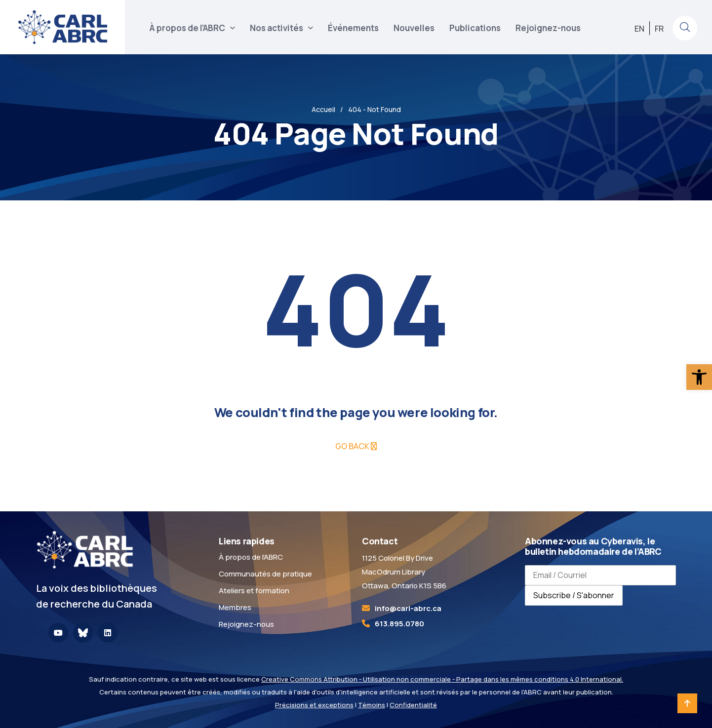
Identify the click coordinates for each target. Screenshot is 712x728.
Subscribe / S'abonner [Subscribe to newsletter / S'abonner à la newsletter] (574, 595)
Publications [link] (475, 28)
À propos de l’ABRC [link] (187, 28)
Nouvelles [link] (414, 28)
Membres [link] (235, 607)
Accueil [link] (323, 109)
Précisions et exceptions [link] (314, 705)
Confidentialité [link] (413, 705)
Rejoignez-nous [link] (548, 28)
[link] (699, 377)
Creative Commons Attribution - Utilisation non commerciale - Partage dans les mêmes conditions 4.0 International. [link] (442, 679)
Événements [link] (353, 28)
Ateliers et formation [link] (254, 591)
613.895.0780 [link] (399, 624)
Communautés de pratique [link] (265, 574)
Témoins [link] (372, 705)
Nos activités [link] (277, 28)
